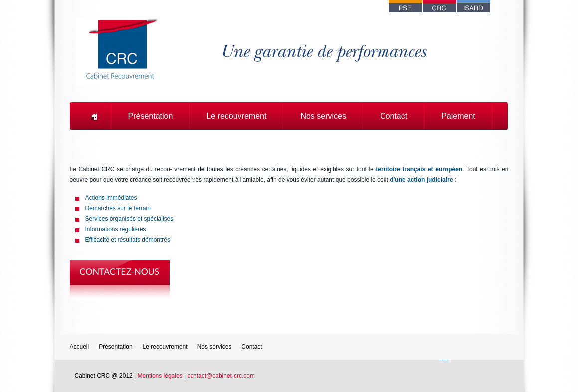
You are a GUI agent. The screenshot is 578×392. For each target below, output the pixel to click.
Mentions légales (160, 376)
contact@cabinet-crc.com (221, 376)
